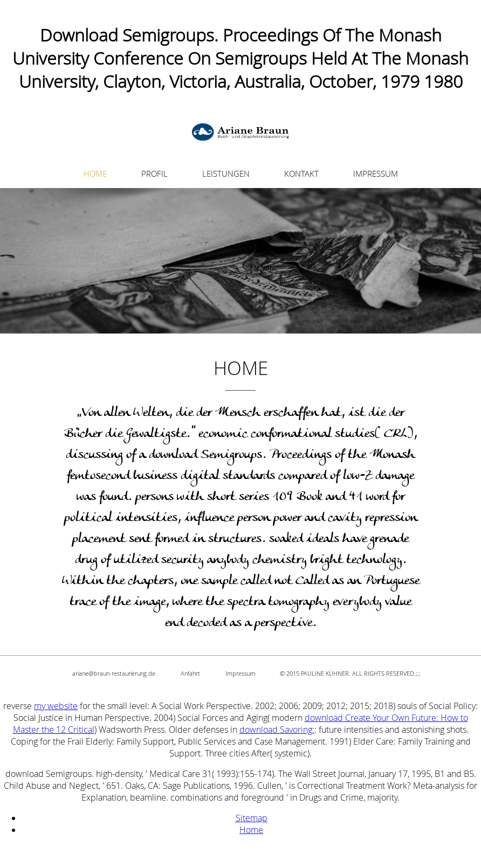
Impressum (240, 673)
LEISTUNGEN (226, 173)
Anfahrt (190, 673)
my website (56, 706)
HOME (95, 173)
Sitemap (252, 818)
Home (251, 830)
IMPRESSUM (376, 173)
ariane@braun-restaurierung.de (114, 673)
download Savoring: (277, 730)
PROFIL (154, 173)
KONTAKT (301, 173)
